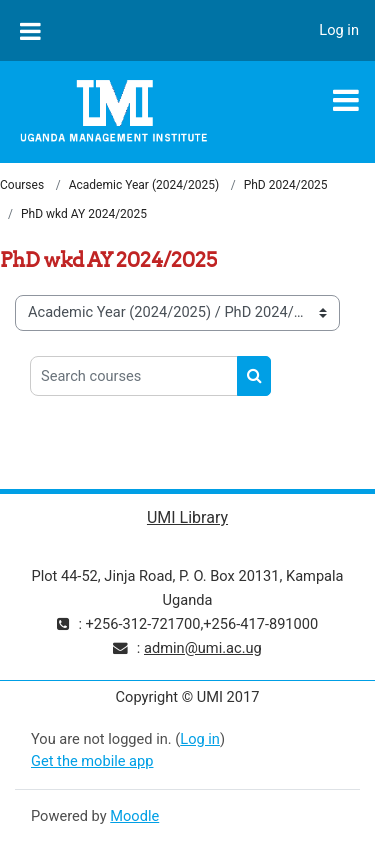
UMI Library (187, 517)
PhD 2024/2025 (286, 185)
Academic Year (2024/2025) (144, 185)
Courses (22, 185)
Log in (339, 30)
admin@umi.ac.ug (203, 648)
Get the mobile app (92, 761)
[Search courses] (134, 376)
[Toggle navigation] (346, 100)
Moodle (134, 816)
